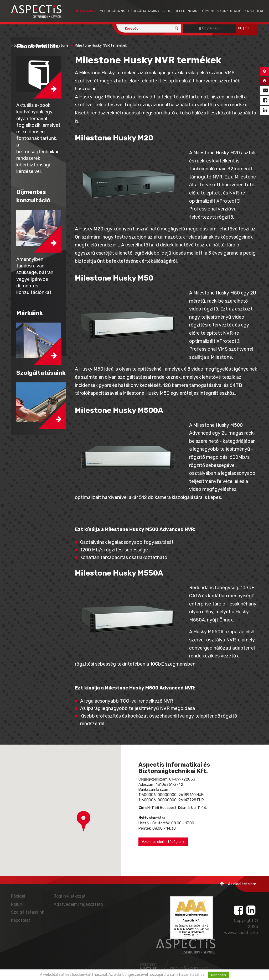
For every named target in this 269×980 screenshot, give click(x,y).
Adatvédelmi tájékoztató (78, 904)
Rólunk (18, 904)
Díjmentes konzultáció (221, 11)
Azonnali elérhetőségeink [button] (163, 842)
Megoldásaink (112, 11)
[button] (84, 821)
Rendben (219, 975)
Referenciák (186, 11)
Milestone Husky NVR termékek (101, 46)
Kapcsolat (254, 11)
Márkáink (88, 11)
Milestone (60, 46)
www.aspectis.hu (241, 933)
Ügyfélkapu (210, 28)
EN (247, 28)
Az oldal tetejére (238, 884)
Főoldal (18, 46)
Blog (167, 11)
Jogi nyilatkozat (70, 896)
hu (240, 28)
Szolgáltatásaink (144, 11)
